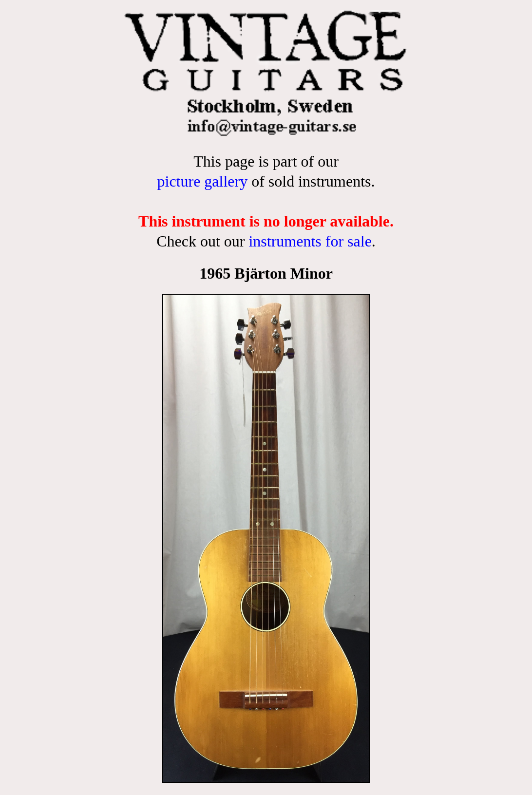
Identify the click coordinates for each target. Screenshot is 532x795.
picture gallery (202, 181)
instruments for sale (310, 241)
